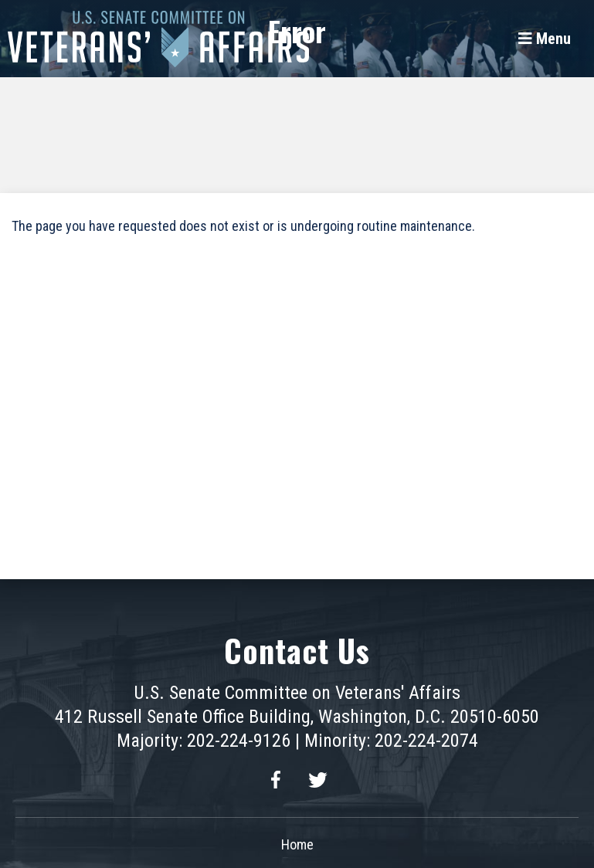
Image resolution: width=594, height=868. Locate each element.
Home (297, 844)
